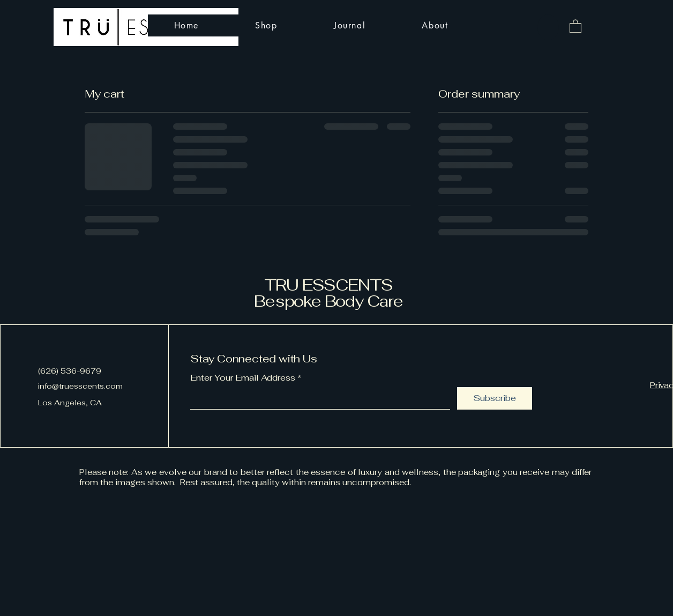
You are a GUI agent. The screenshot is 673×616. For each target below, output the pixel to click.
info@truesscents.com (80, 386)
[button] (575, 26)
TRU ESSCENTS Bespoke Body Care (328, 293)
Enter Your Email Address (243, 378)
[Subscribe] (495, 398)
